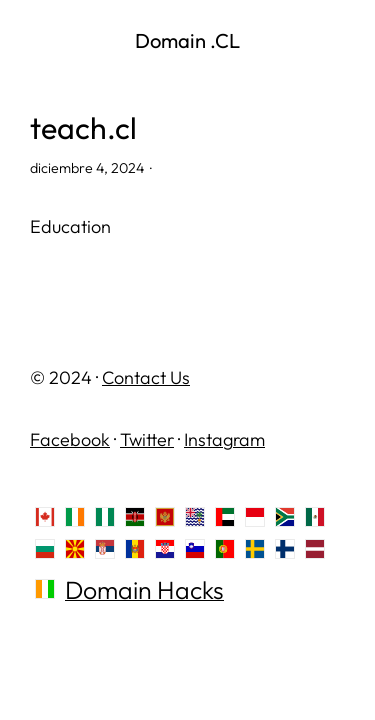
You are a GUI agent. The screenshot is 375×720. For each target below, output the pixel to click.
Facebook (70, 439)
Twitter (147, 439)
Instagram (224, 439)
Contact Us (146, 377)
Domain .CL (187, 40)
